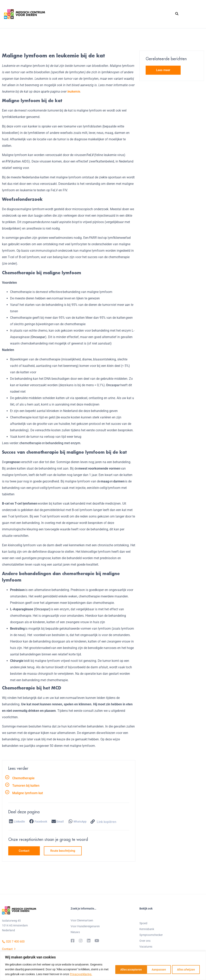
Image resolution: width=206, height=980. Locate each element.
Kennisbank (147, 929)
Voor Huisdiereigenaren (85, 926)
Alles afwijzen (151, 969)
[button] (18, 822)
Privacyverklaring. (86, 974)
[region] (103, 966)
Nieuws (75, 932)
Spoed (143, 923)
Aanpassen (122, 969)
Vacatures (146, 947)
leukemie (74, 92)
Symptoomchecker (151, 935)
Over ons (145, 941)
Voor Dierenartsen (82, 920)
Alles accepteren (184, 969)
